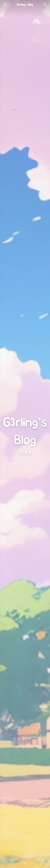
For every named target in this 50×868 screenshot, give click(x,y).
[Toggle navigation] (45, 5)
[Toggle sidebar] (5, 5)
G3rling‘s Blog (25, 5)
